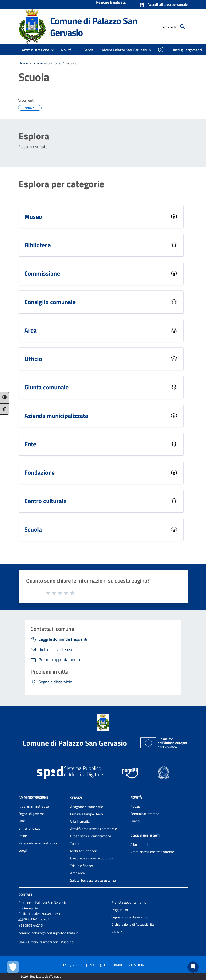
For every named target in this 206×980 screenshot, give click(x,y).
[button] (163, 5)
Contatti (26, 895)
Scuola (71, 63)
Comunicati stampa (145, 814)
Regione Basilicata (111, 3)
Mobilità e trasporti (84, 851)
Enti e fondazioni (31, 828)
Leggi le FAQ (120, 910)
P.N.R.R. (117, 932)
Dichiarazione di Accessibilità (133, 924)
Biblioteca (38, 245)
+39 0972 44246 (31, 925)
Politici (23, 836)
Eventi (135, 821)
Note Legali (97, 965)
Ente (30, 444)
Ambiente (78, 873)
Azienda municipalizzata (56, 416)
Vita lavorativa (81, 821)
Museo (33, 217)
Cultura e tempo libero (87, 814)
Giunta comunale (47, 387)
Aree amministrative (34, 806)
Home (23, 63)
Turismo (76, 844)
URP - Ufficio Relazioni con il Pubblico (46, 942)
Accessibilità (136, 965)
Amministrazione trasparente (152, 852)
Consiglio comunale (50, 302)
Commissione (42, 273)
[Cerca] (183, 27)
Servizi (76, 798)
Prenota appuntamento (129, 902)
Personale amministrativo (38, 843)
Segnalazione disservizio (129, 917)
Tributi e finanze (82, 866)
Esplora (34, 136)
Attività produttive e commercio (94, 829)
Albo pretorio (140, 845)
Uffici (22, 821)
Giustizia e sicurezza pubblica (92, 858)
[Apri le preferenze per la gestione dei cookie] (13, 967)
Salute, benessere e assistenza (93, 880)
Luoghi (23, 850)
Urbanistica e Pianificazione (91, 836)
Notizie (136, 806)
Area (31, 330)
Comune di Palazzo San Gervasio (94, 27)
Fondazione (40, 472)
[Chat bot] (193, 967)
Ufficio (33, 359)
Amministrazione (47, 63)
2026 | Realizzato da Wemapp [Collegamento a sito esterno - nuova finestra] (41, 976)
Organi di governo (32, 814)
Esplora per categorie (61, 184)
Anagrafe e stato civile (87, 807)
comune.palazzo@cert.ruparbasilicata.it (48, 933)
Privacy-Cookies (72, 965)
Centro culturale (45, 501)
